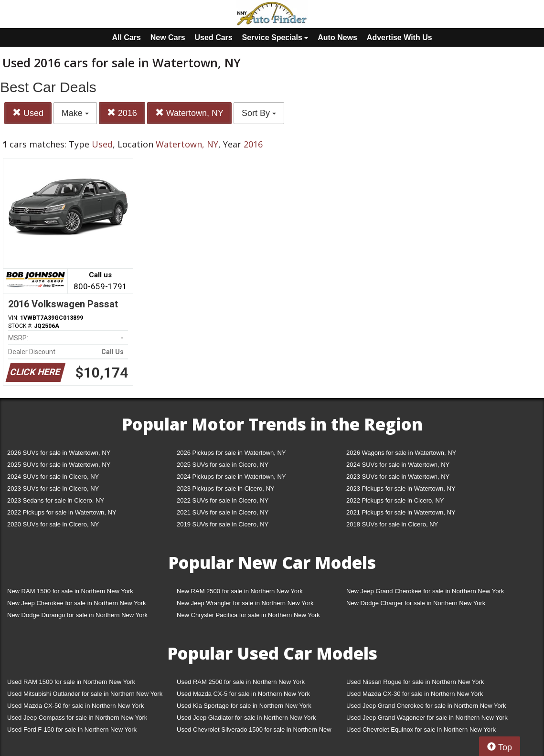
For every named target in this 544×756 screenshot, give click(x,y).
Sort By (259, 113)
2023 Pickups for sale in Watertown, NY (401, 488)
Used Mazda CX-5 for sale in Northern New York (243, 694)
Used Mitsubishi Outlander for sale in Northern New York (85, 694)
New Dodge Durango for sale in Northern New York (77, 615)
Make (75, 113)
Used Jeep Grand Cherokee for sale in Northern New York (426, 706)
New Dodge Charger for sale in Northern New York (416, 603)
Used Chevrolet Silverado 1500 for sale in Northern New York (254, 731)
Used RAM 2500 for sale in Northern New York (241, 682)
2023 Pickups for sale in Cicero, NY (225, 488)
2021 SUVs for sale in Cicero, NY (223, 512)
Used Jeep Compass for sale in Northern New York (77, 718)
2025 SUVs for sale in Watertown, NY (59, 465)
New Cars (168, 37)
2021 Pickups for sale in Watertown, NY (401, 512)
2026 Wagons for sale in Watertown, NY (401, 453)
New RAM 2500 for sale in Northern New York (240, 591)
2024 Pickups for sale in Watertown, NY (231, 477)
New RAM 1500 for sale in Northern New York (70, 591)
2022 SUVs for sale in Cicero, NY (223, 500)
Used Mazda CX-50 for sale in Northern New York (75, 706)
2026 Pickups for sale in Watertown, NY (231, 453)
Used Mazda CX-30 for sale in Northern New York (415, 694)
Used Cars (214, 37)
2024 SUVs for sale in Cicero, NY (53, 477)
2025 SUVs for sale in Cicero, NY (223, 465)
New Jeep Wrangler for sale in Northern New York (245, 603)
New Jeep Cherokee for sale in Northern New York (76, 603)
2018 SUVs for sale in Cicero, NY (392, 524)
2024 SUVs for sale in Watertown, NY (398, 465)
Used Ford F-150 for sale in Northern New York (72, 730)
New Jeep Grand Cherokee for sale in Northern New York (425, 591)
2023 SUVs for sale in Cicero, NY (53, 488)
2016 (122, 113)
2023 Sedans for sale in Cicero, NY (56, 500)
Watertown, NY (189, 113)
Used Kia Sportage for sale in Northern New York (244, 706)
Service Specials (275, 37)
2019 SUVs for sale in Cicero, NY (223, 524)
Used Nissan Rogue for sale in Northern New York (415, 682)
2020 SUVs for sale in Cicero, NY (53, 524)
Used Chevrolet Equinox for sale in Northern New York (421, 730)
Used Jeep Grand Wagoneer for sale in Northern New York (427, 718)
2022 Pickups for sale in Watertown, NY (62, 512)
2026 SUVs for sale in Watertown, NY (59, 453)
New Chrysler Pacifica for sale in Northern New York (248, 615)
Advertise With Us (400, 37)
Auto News (337, 37)
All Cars (126, 37)
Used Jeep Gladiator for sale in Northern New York (246, 718)
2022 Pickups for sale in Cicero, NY (395, 500)
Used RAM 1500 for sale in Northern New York (71, 682)
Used (28, 113)
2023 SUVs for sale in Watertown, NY (398, 477)
